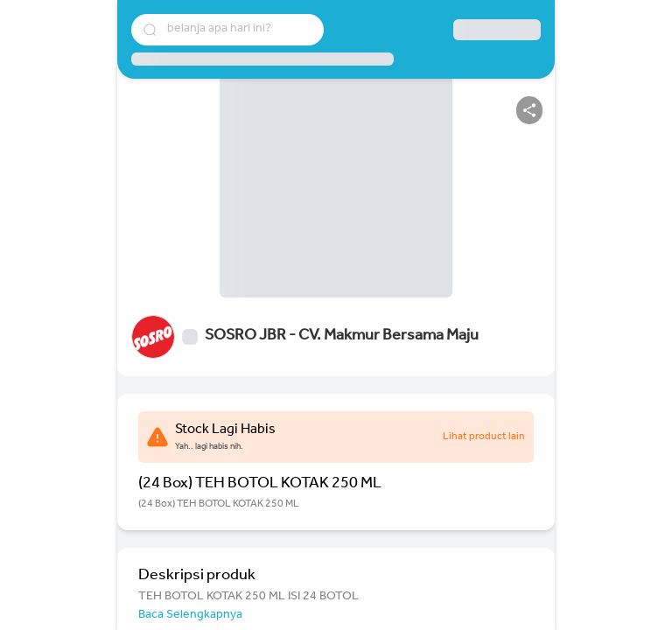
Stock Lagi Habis (225, 430)
